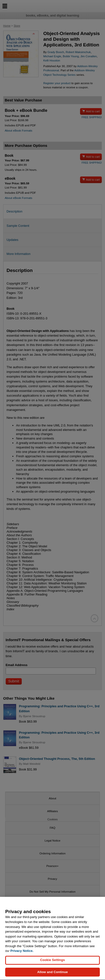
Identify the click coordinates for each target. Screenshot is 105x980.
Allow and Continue (53, 975)
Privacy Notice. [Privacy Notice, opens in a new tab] (22, 953)
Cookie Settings (52, 962)
